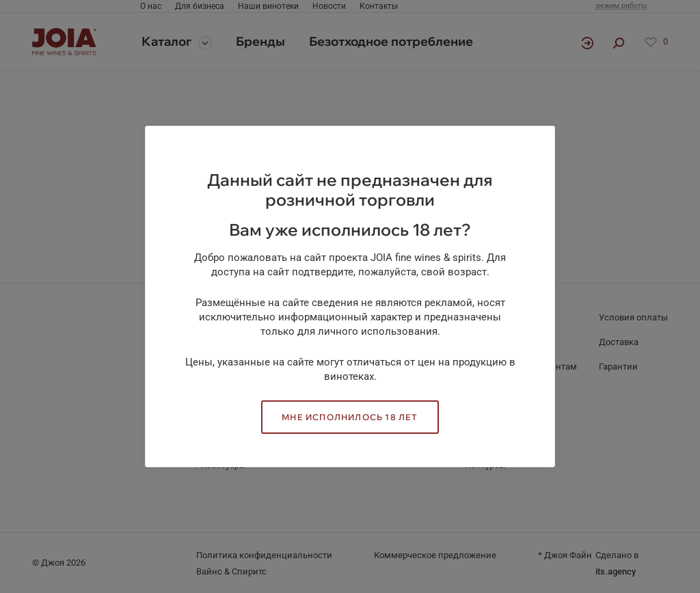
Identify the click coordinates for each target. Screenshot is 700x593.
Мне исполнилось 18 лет (350, 417)
